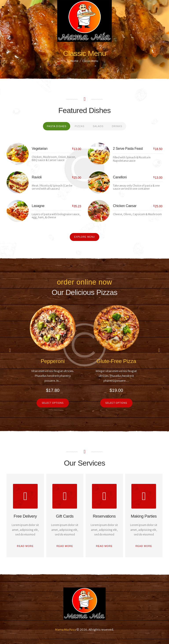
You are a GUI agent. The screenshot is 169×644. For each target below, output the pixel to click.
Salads (98, 126)
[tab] (57, 126)
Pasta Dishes (57, 126)
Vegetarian (39, 149)
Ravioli (37, 177)
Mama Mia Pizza (65, 630)
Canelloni (120, 177)
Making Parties (144, 516)
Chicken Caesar (125, 206)
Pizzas (79, 126)
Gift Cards (65, 516)
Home (74, 61)
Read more (25, 546)
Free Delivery (25, 516)
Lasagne (38, 206)
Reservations (104, 516)
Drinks (117, 126)
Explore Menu (84, 237)
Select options (53, 403)
